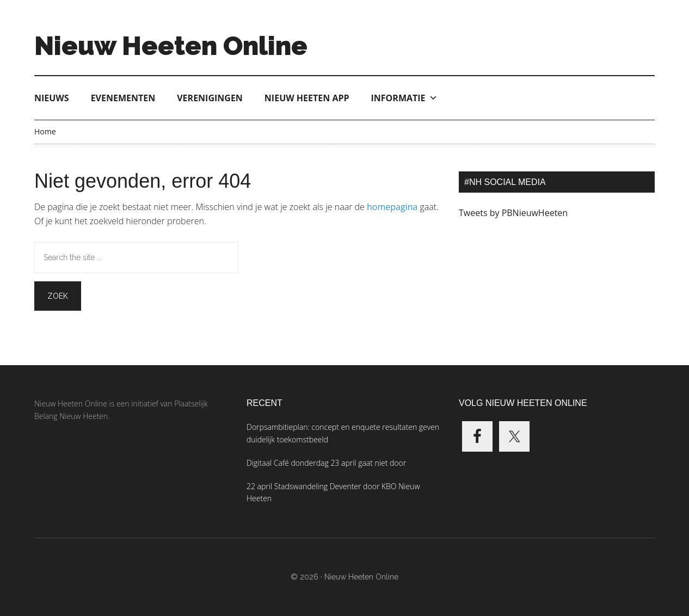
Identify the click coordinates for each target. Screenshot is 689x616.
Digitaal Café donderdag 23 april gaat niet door (326, 463)
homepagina (392, 207)
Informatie (404, 98)
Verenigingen (210, 98)
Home (45, 131)
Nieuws (52, 98)
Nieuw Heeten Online (171, 46)
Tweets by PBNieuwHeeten (513, 213)
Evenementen (123, 98)
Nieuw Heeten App (307, 98)
